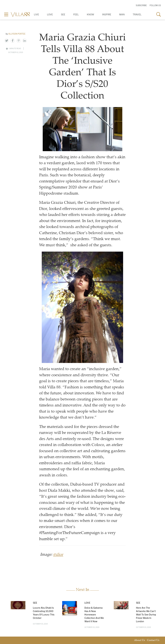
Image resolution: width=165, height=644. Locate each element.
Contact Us (153, 640)
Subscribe (141, 5)
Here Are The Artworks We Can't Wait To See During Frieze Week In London (146, 615)
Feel (76, 14)
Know (90, 14)
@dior (58, 555)
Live (36, 14)
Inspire (107, 14)
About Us (140, 640)
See (63, 14)
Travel (137, 14)
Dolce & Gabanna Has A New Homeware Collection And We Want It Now (94, 615)
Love (50, 14)
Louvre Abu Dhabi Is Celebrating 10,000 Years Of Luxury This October (44, 613)
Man (122, 14)
